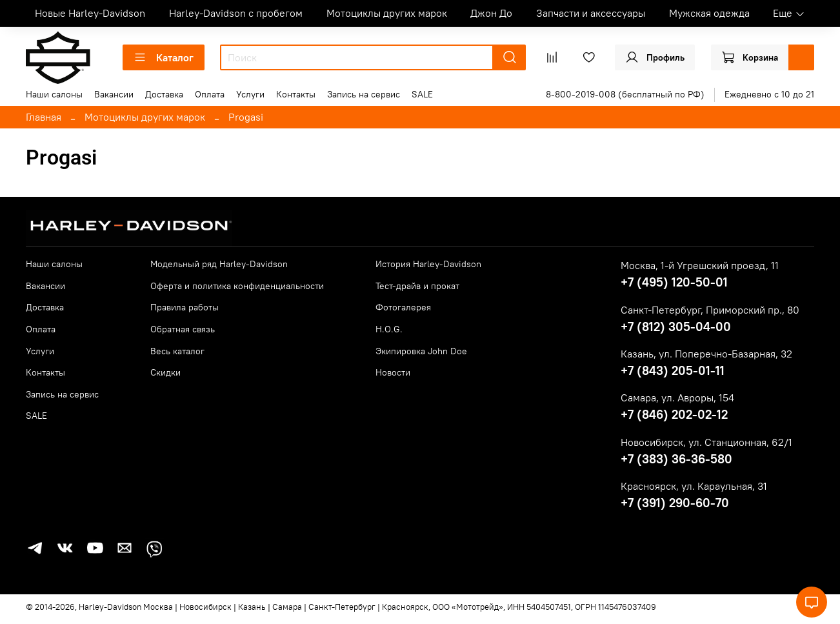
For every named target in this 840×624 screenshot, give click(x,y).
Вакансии (114, 94)
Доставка (164, 94)
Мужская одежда (709, 13)
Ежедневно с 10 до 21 (769, 94)
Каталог (164, 57)
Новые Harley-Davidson (90, 13)
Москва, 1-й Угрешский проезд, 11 (700, 265)
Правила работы (185, 307)
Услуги (250, 94)
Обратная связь (183, 329)
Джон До (491, 13)
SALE (422, 94)
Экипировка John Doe (421, 351)
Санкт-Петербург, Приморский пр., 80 (710, 310)
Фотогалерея (403, 307)
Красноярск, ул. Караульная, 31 (694, 486)
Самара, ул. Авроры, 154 (677, 398)
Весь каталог (177, 351)
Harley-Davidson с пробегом (236, 13)
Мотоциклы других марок (387, 13)
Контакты (296, 94)
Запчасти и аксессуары (591, 13)
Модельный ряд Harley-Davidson (219, 264)
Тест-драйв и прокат (417, 286)
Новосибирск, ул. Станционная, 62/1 (706, 442)
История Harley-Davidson (428, 264)
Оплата (210, 94)
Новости (393, 372)
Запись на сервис (364, 94)
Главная (44, 117)
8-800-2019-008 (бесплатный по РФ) (625, 94)
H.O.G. (389, 329)
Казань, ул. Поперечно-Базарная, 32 (706, 354)
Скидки (165, 372)
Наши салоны (54, 94)
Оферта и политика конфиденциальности (237, 286)
